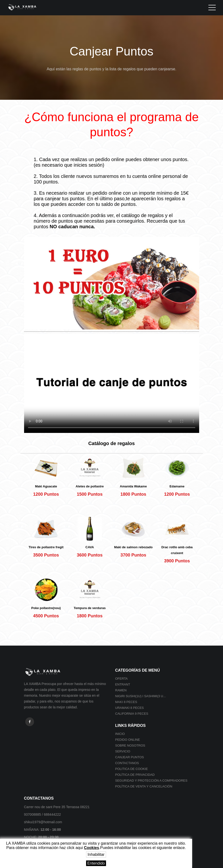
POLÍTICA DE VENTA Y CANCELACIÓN (144, 786)
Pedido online (128, 740)
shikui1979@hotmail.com (43, 822)
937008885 (33, 814)
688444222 (52, 814)
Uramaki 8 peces (130, 708)
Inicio (120, 734)
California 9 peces (132, 714)
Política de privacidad (135, 775)
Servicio (123, 751)
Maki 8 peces (126, 702)
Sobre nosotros (130, 745)
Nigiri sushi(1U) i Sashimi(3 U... (141, 696)
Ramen (121, 690)
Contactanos (127, 763)
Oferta (122, 679)
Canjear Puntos (130, 757)
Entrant (123, 684)
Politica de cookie (132, 769)
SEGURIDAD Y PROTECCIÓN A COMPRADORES (151, 781)
